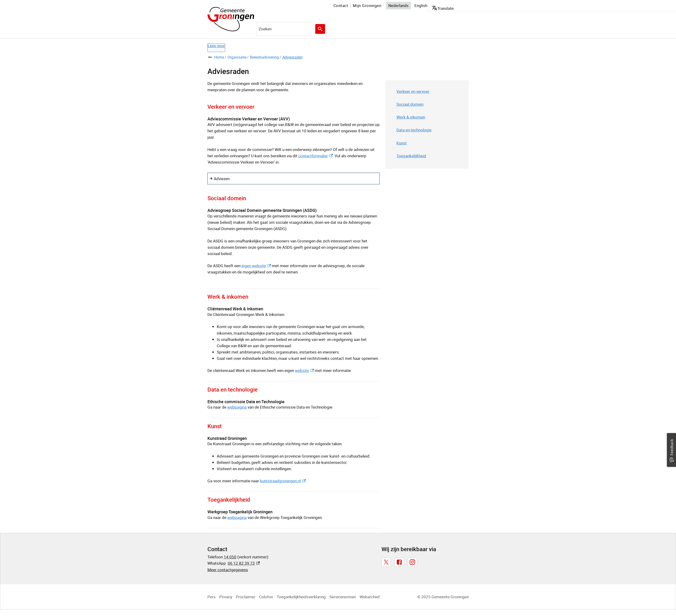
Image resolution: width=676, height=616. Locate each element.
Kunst (402, 143)
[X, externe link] (386, 562)
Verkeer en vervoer (413, 91)
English (421, 5)
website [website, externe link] (304, 370)
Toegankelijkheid (411, 156)
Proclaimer (246, 597)
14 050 (230, 557)
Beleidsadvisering (264, 57)
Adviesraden (292, 57)
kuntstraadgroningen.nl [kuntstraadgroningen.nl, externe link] (283, 481)
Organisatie (237, 57)
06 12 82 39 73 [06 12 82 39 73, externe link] (244, 563)
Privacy (226, 597)
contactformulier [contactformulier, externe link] (315, 156)
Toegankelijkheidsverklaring (301, 597)
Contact (341, 5)
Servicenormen (343, 597)
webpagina (237, 407)
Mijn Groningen (367, 5)
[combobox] (292, 29)
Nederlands (398, 5)
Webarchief (370, 597)
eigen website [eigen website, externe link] (256, 266)
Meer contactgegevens (228, 570)
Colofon (266, 597)
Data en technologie (414, 130)
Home (219, 57)
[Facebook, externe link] (399, 562)
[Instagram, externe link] (412, 562)
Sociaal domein (410, 104)
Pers (212, 597)
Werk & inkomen (411, 117)
